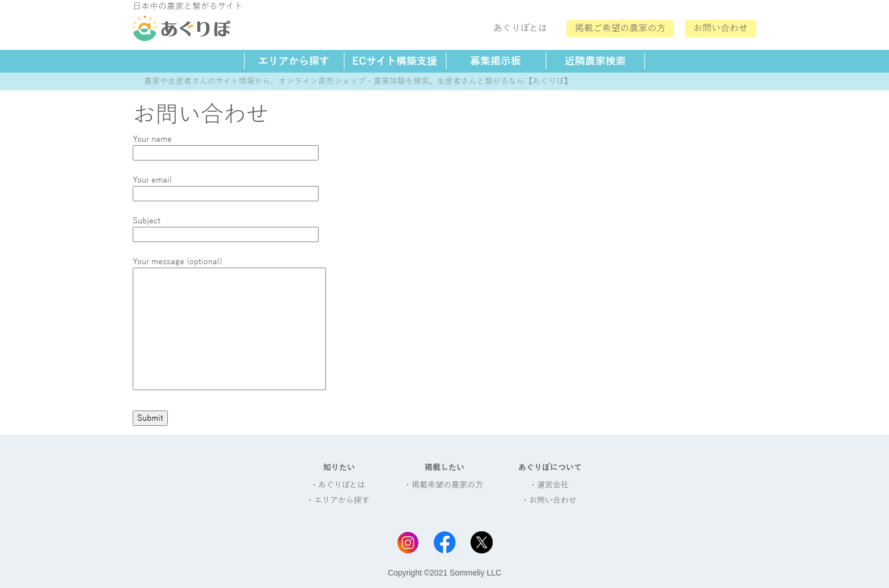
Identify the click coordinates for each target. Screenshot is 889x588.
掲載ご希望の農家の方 (620, 28)
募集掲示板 (496, 61)
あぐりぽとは (520, 28)
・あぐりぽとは (338, 485)
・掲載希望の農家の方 (443, 485)
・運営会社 (549, 485)
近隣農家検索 (595, 61)
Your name (226, 146)
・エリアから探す (338, 500)
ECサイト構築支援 (395, 61)
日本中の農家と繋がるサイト (188, 6)
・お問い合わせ (549, 500)
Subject (226, 228)
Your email (226, 187)
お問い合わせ (721, 28)
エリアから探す (294, 61)
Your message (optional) (229, 325)
